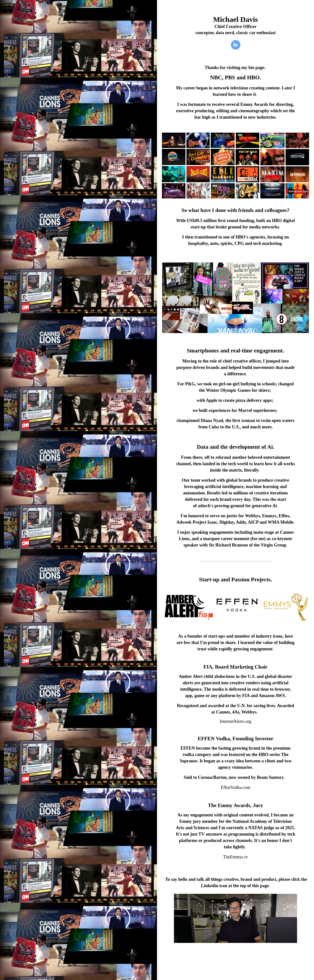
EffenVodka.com (236, 787)
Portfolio (235, 957)
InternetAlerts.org (235, 721)
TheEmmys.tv (235, 857)
